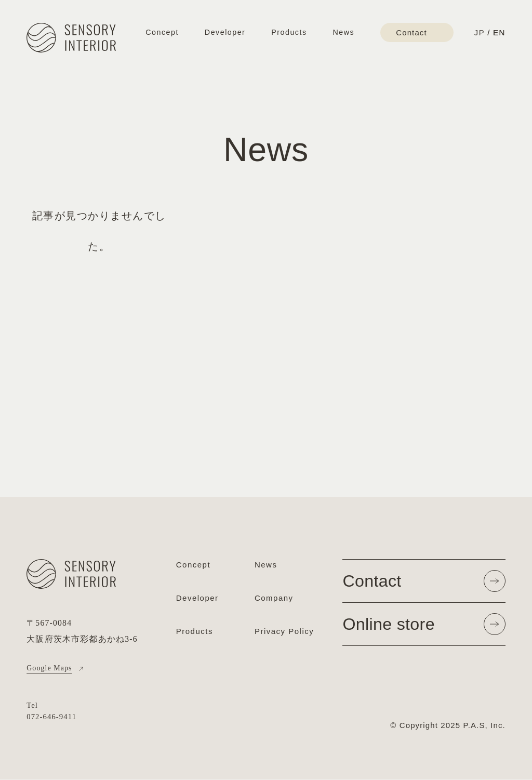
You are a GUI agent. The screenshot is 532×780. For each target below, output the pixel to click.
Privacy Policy (284, 634)
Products (289, 32)
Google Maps (51, 668)
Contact (424, 582)
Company (274, 599)
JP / (482, 32)
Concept (162, 32)
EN (499, 32)
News (344, 32)
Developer (225, 32)
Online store (424, 627)
